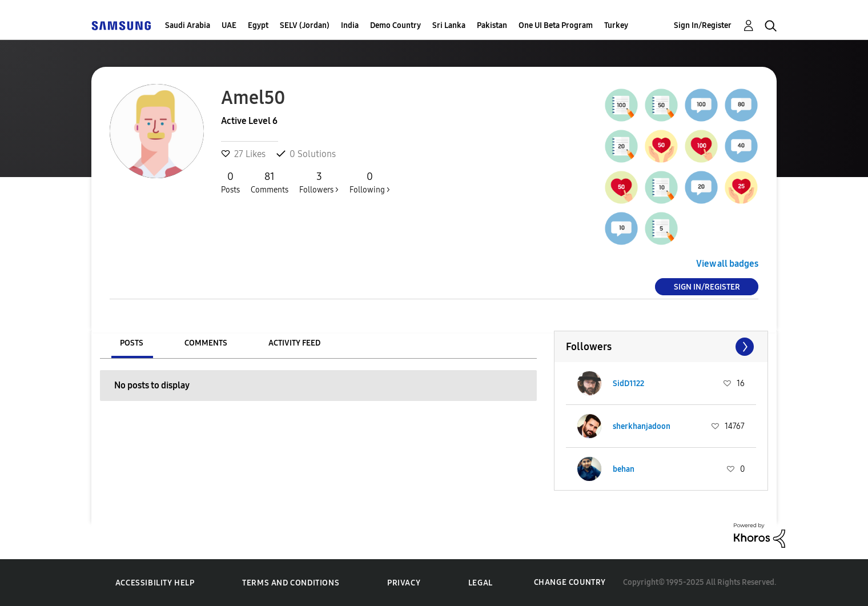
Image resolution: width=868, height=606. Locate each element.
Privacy (404, 583)
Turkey (616, 25)
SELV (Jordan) (305, 25)
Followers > (319, 182)
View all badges (727, 264)
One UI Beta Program (556, 25)
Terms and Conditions (291, 583)
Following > (370, 182)
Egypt (258, 25)
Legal (481, 583)
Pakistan (492, 25)
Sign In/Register (703, 25)
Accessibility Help (155, 583)
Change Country (570, 582)
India (350, 25)
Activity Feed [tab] (294, 343)
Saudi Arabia (188, 25)
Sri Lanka (449, 25)
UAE (229, 25)
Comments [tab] (206, 343)
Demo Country (395, 25)
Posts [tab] (132, 343)
